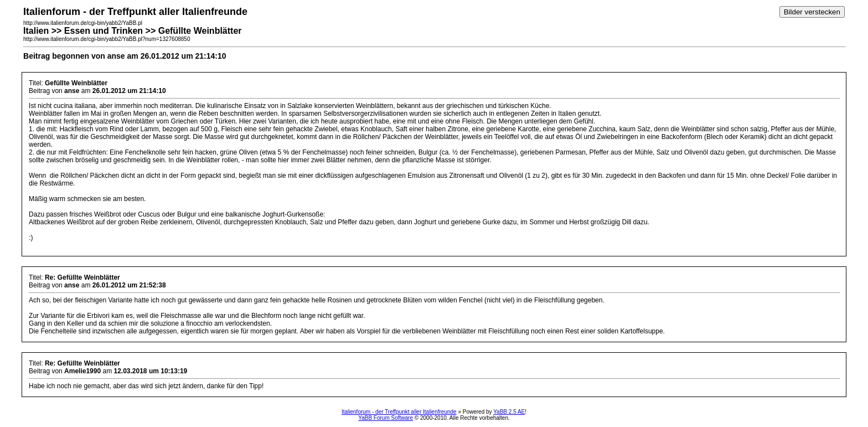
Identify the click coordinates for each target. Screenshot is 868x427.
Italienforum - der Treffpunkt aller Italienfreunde (399, 412)
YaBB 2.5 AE (509, 412)
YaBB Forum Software (386, 418)
